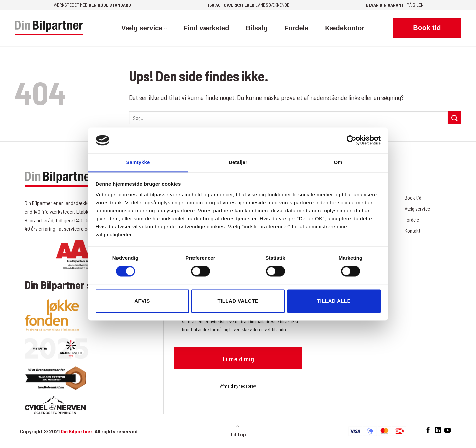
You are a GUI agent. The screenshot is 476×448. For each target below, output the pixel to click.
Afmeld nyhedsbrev (238, 386)
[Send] (455, 118)
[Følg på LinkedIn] (438, 430)
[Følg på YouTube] (447, 430)
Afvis (142, 301)
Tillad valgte (238, 301)
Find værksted (206, 28)
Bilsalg (257, 28)
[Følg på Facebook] (428, 430)
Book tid (413, 197)
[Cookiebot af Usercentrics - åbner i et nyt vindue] (351, 140)
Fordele (296, 28)
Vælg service (144, 28)
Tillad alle (334, 301)
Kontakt (413, 230)
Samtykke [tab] (138, 162)
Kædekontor (345, 28)
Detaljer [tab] (238, 162)
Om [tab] (338, 162)
